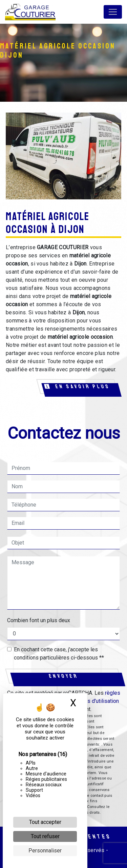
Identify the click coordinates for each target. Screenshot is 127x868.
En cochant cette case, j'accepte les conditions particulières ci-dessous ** (59, 654)
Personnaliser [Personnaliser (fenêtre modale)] (45, 851)
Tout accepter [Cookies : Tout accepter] (45, 822)
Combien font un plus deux (39, 620)
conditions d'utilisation (92, 701)
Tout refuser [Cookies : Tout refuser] (45, 836)
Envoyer (63, 676)
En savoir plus (77, 387)
